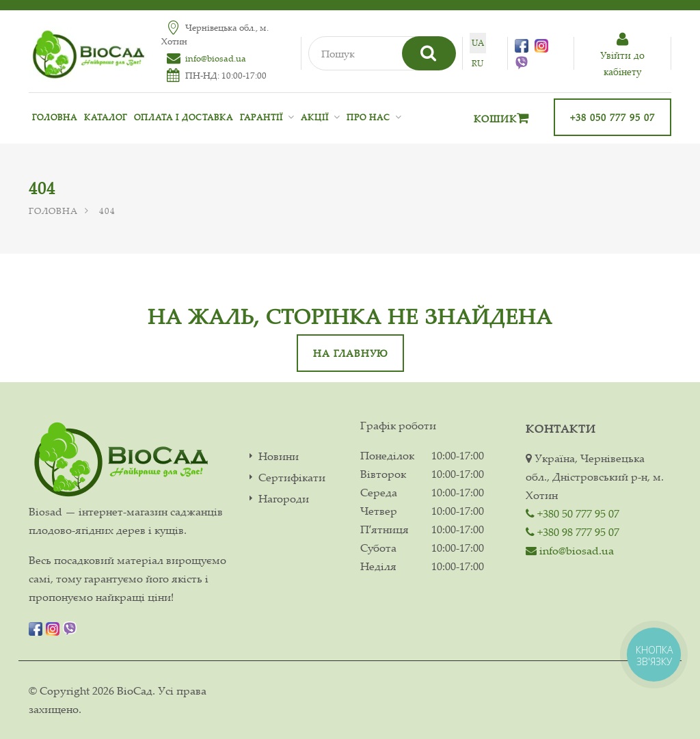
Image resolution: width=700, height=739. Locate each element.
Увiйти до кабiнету (623, 55)
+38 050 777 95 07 (612, 117)
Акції (315, 117)
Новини (279, 456)
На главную (350, 353)
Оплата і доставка (184, 117)
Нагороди (284, 499)
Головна (55, 117)
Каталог (106, 117)
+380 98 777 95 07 (573, 532)
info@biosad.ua (216, 58)
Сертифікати (292, 478)
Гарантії (261, 117)
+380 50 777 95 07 (573, 513)
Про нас (368, 117)
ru (477, 63)
